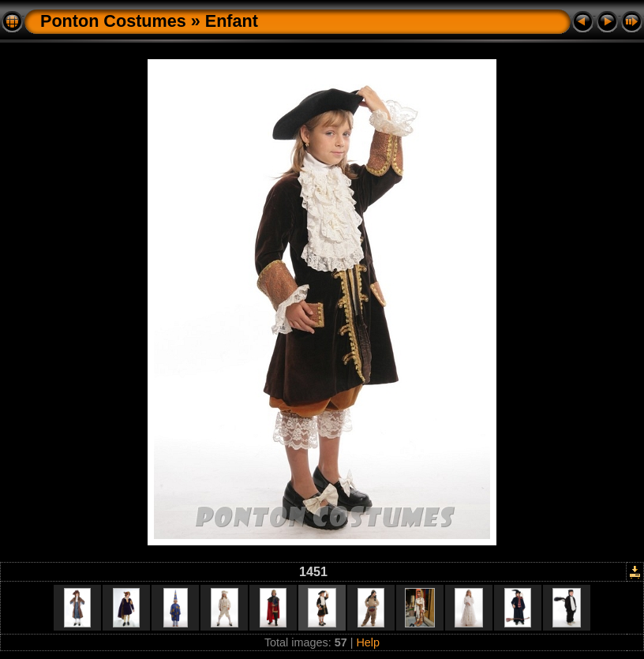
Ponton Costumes (113, 21)
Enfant (232, 21)
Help (368, 642)
